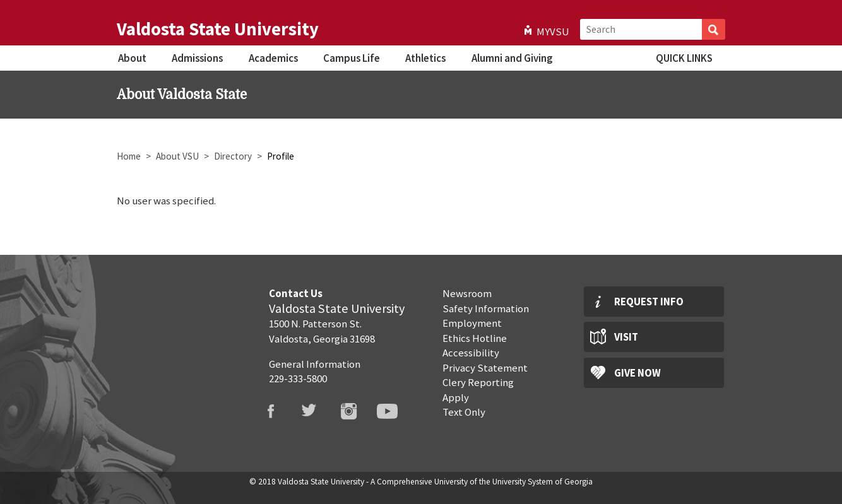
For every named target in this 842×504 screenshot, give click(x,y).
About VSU (177, 156)
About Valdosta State (182, 95)
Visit (626, 337)
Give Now (637, 373)
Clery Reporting (478, 382)
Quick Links (684, 58)
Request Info (649, 302)
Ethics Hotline (475, 338)
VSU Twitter (317, 411)
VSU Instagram (357, 411)
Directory (233, 156)
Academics (273, 58)
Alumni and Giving (512, 58)
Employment (472, 323)
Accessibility (471, 353)
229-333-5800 (298, 378)
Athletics (425, 58)
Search (714, 29)
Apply (456, 397)
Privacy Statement (485, 368)
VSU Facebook (278, 411)
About (132, 58)
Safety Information (486, 308)
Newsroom (467, 293)
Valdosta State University (218, 29)
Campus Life (352, 58)
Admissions (197, 58)
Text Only (464, 412)
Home (129, 156)
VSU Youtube (395, 411)
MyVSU (553, 32)
